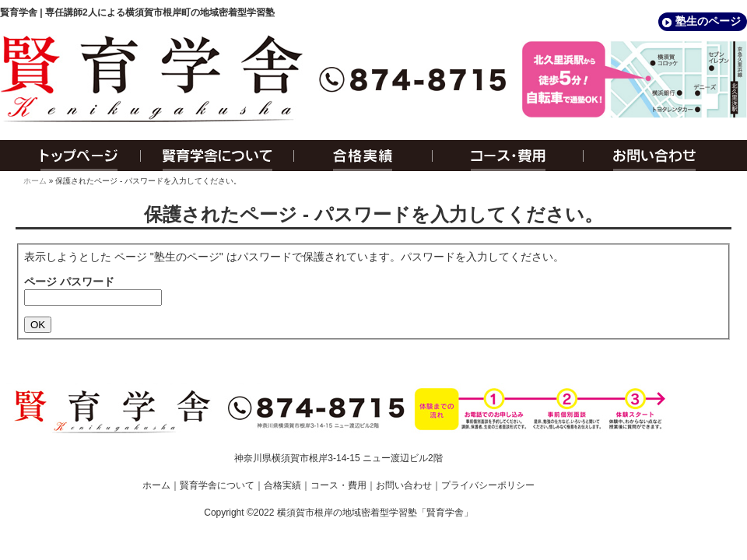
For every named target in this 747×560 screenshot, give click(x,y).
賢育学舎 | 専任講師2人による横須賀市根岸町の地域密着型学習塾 (137, 12)
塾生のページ (708, 21)
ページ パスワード (69, 282)
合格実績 (363, 156)
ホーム (35, 181)
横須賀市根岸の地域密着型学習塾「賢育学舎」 (375, 513)
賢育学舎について (217, 156)
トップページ (70, 156)
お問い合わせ (665, 156)
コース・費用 (508, 156)
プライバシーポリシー (488, 485)
